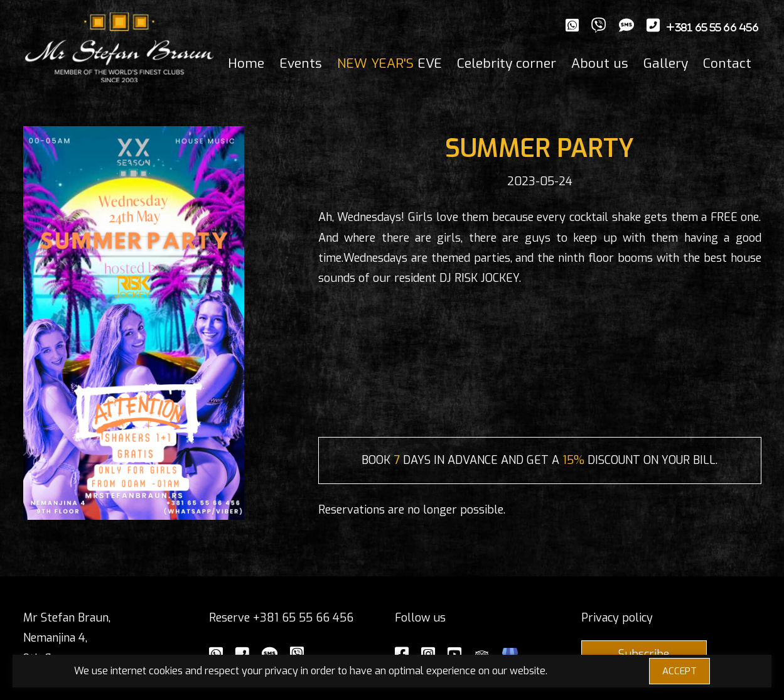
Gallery (666, 63)
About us (600, 63)
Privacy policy (617, 618)
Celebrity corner (507, 63)
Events (301, 63)
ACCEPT (679, 671)
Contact (727, 63)
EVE (389, 63)
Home (246, 63)
